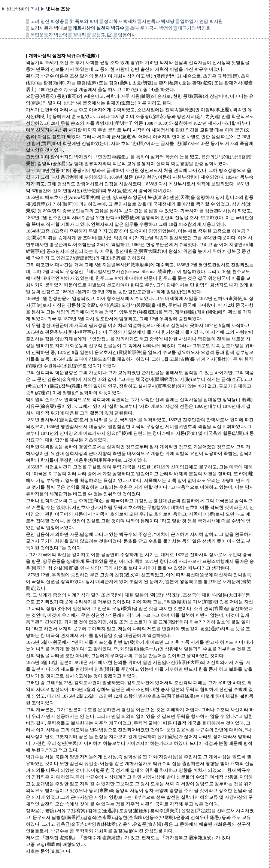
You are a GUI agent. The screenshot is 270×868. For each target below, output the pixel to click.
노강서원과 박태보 (49, 28)
